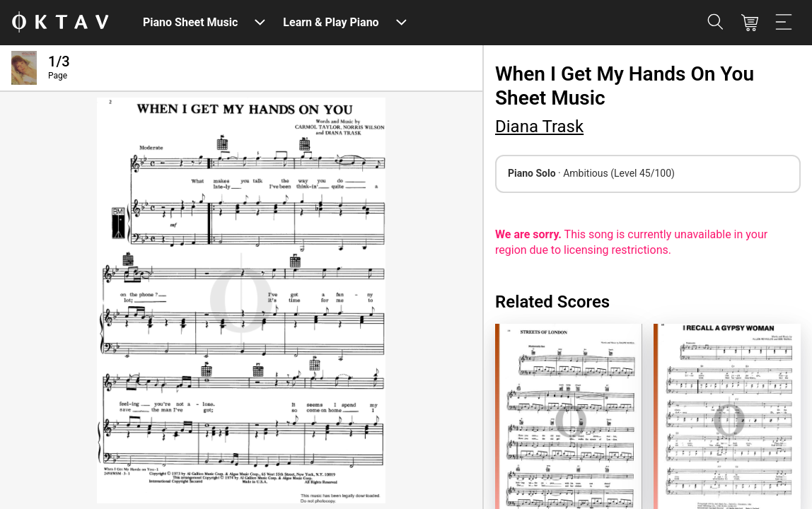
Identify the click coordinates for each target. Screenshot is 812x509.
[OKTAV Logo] (60, 23)
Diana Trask (539, 127)
